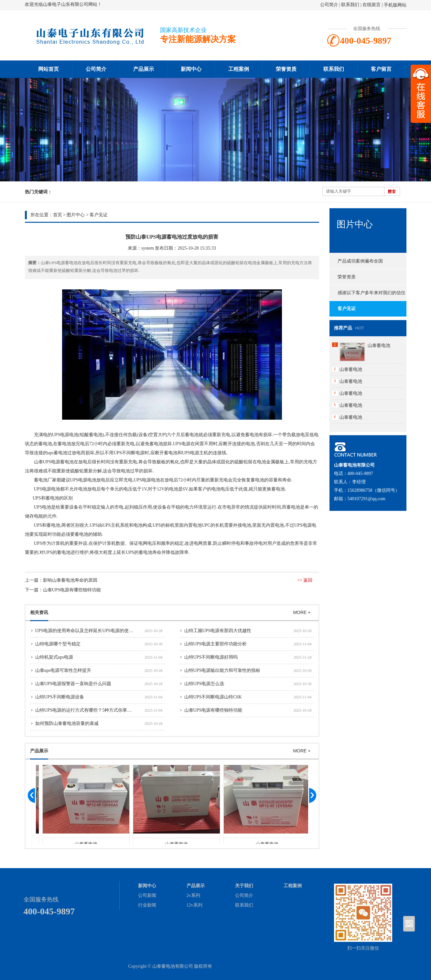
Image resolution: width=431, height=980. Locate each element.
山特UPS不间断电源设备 (60, 697)
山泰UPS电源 (47, 462)
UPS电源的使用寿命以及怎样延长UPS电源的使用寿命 (89, 631)
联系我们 (350, 5)
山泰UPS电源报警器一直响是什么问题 (73, 684)
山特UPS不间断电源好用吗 (211, 657)
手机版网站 (395, 5)
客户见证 (99, 215)
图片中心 (76, 215)
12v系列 (194, 905)
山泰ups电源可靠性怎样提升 (63, 670)
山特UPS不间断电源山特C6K (213, 697)
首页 (58, 215)
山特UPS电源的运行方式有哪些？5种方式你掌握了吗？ (90, 710)
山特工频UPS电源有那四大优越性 (218, 631)
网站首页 (48, 69)
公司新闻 (147, 895)
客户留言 (381, 69)
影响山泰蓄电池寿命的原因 (70, 580)
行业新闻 (147, 905)
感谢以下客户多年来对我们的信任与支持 (367, 296)
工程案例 (239, 69)
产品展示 (144, 69)
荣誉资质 (286, 69)
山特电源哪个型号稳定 (58, 644)
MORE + (302, 612)
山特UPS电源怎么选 (204, 684)
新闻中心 (191, 69)
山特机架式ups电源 (54, 657)
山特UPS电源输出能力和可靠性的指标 (222, 670)
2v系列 (193, 895)
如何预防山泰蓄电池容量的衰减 (67, 723)
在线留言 (372, 5)
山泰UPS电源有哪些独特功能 (72, 590)
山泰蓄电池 (379, 345)
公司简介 (329, 5)
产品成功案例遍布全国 (360, 261)
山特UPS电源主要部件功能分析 (216, 644)
